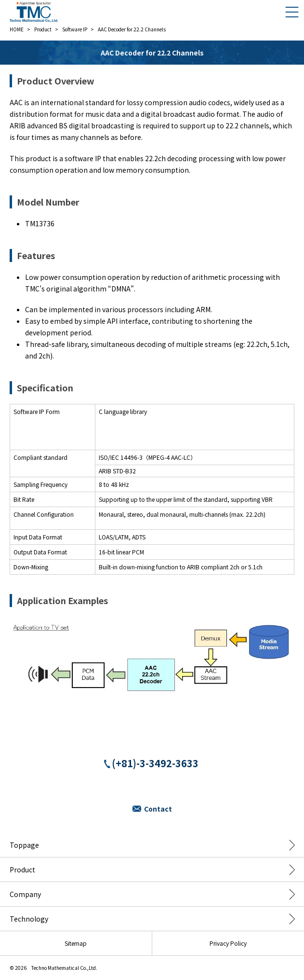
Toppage (24, 845)
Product (22, 870)
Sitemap (76, 943)
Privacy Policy (228, 943)
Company (25, 894)
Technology (29, 919)
